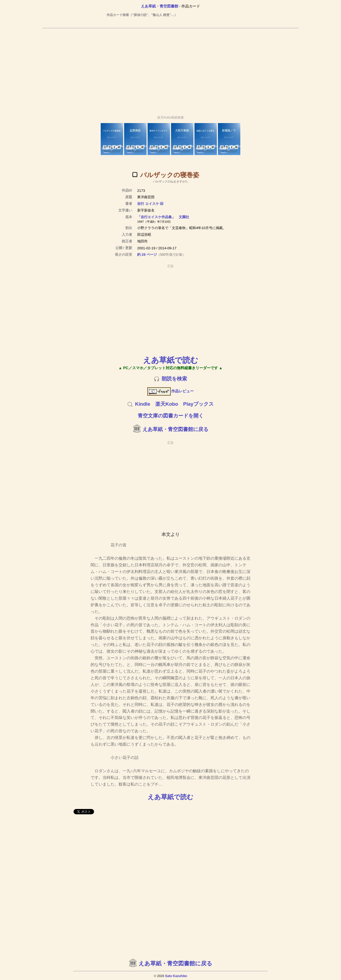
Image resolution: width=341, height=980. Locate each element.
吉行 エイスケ (148, 204)
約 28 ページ (147, 255)
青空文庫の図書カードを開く (171, 416)
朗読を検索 (174, 379)
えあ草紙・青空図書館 (160, 6)
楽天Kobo (167, 404)
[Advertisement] (170, 70)
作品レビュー (171, 391)
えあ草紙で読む (171, 360)
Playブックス (198, 404)
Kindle (143, 404)
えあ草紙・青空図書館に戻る (175, 429)
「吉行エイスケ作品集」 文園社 (163, 217)
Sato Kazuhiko (176, 976)
